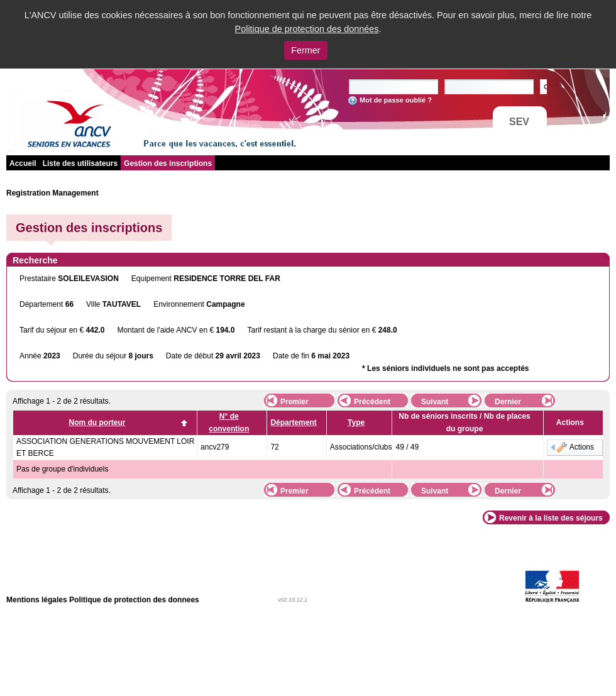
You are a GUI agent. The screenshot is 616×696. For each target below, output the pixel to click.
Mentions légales (37, 600)
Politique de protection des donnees (134, 600)
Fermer (305, 50)
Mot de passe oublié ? (396, 100)
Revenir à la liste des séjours (551, 518)
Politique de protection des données (307, 29)
